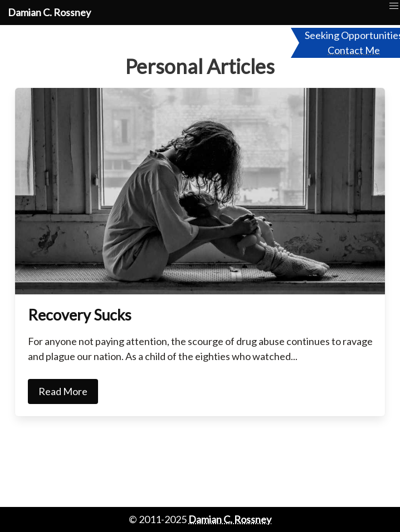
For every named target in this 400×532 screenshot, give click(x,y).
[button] (394, 6)
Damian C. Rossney (49, 12)
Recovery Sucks (80, 315)
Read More (63, 391)
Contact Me (354, 50)
